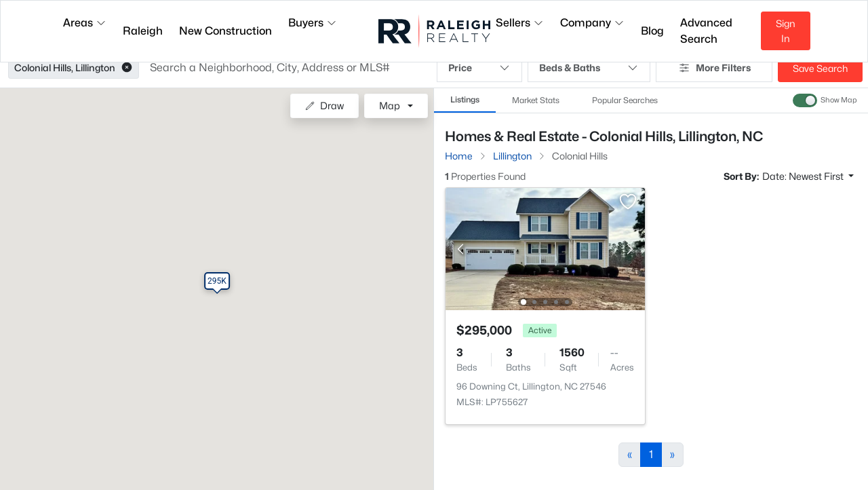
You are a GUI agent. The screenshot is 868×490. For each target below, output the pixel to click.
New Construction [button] (225, 31)
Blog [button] (652, 31)
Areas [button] (85, 23)
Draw (324, 106)
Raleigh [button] (143, 31)
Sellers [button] (520, 23)
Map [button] (390, 106)
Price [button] (479, 68)
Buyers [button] (313, 23)
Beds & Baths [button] (589, 68)
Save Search (820, 68)
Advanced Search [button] (706, 31)
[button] (127, 68)
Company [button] (592, 23)
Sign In (786, 31)
